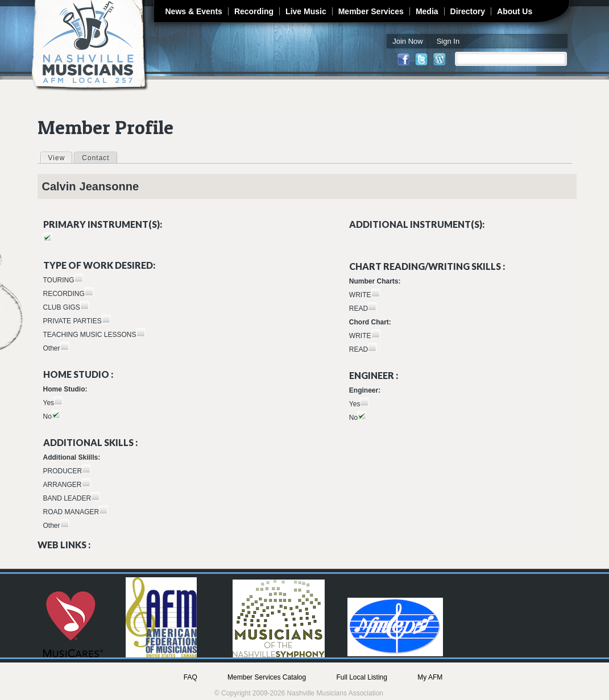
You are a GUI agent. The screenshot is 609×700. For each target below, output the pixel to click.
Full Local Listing (362, 677)
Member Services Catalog (267, 677)
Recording (254, 11)
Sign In (448, 41)
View (60, 157)
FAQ (190, 677)
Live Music (306, 11)
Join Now (407, 41)
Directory (468, 11)
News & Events (194, 11)
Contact (96, 158)
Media (427, 11)
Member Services (371, 11)
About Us (515, 11)
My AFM (430, 677)
